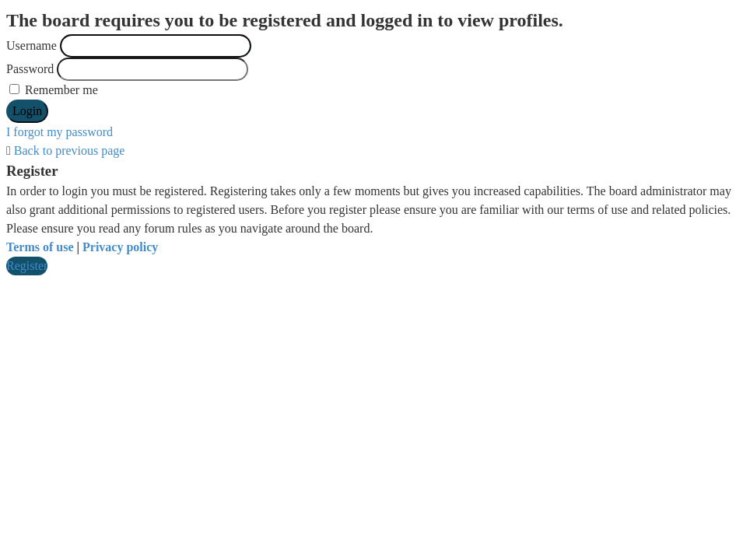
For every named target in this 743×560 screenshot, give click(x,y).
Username (32, 45)
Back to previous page (70, 150)
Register (27, 266)
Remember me (54, 90)
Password (30, 69)
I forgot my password (60, 132)
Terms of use (40, 247)
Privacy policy (120, 247)
